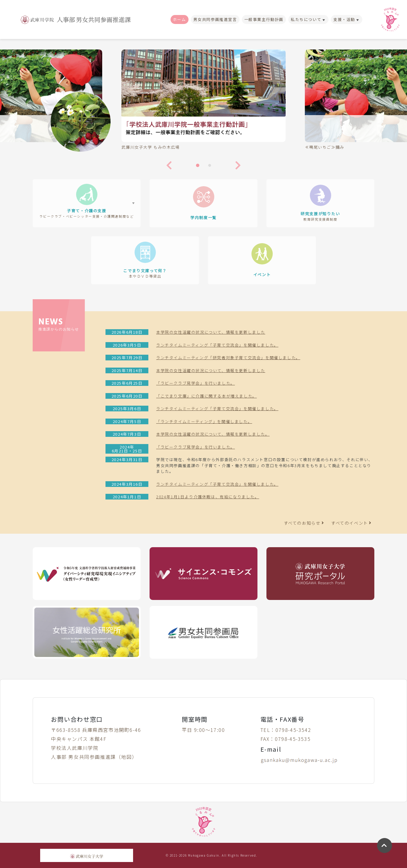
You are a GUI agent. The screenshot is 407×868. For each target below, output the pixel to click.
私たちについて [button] (307, 19)
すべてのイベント (350, 523)
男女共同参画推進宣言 (215, 19)
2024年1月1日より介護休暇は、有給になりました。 (208, 497)
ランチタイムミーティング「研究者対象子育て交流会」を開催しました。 (228, 358)
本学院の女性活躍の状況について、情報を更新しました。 (213, 434)
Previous (169, 165)
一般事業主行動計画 (264, 19)
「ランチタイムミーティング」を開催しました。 (204, 421)
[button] (87, 203)
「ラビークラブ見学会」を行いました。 (196, 383)
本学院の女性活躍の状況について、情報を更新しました (211, 332)
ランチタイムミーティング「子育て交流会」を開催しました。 (217, 345)
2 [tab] (209, 166)
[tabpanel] (203, 96)
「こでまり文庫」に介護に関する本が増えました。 (206, 396)
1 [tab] (198, 166)
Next (238, 165)
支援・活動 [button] (345, 19)
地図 (126, 757)
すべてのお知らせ (302, 523)
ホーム (180, 19)
